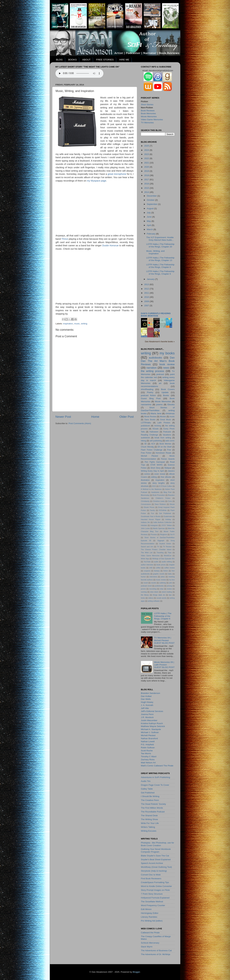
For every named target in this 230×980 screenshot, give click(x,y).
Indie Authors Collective (163, 522)
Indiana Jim (145, 522)
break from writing (163, 438)
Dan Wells (146, 699)
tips (170, 595)
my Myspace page (97, 181)
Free (169, 450)
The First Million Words (152, 808)
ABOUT (86, 60)
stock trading (167, 592)
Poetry (150, 392)
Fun (153, 513)
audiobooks (155, 358)
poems (159, 405)
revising (158, 426)
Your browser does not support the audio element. (79, 73)
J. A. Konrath (147, 705)
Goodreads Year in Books (151, 516)
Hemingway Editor (150, 913)
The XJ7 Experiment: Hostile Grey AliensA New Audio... (160, 239)
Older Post (127, 417)
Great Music (166, 420)
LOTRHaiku (146, 423)
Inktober (144, 525)
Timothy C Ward (149, 757)
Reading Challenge (150, 435)
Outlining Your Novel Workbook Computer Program (156, 850)
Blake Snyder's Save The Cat (155, 856)
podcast (160, 374)
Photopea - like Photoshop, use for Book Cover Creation (158, 844)
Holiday (168, 519)
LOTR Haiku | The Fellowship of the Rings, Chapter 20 (160, 245)
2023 (147, 154)
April (149, 225)
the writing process (153, 371)
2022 (147, 158)
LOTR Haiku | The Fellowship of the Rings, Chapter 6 (160, 273)
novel (146, 583)
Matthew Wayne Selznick (153, 726)
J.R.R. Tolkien (167, 525)
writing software (154, 601)
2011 (147, 293)
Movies (163, 417)
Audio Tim (146, 781)
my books (167, 353)
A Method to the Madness (151, 489)
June (150, 217)
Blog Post (168, 492)
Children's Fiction (163, 498)
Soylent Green (165, 544)
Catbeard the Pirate (150, 933)
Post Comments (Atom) (80, 423)
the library (145, 595)
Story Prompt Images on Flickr (156, 890)
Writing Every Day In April (152, 471)
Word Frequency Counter (153, 905)
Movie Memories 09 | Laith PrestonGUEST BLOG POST (164, 665)
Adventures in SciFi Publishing (156, 777)
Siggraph (161, 541)
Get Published (165, 513)
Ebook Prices (149, 507)
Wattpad (168, 468)
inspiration (68, 324)
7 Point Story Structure (152, 894)
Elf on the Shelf (165, 447)
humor (143, 577)
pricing (169, 586)
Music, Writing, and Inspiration (155, 252)
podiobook (145, 426)
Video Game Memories (152, 120)
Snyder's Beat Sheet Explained (156, 859)
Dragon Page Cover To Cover (155, 785)
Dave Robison (160, 504)
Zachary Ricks (148, 760)
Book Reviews (148, 111)
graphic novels (159, 574)
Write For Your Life (150, 823)
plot (170, 583)
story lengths (159, 483)
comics (147, 474)
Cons (170, 501)
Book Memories (148, 113)
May (149, 221)
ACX (153, 444)
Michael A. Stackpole (151, 729)
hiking (144, 441)
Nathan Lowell (148, 741)
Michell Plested (150, 456)
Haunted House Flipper (151, 519)
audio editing (167, 562)
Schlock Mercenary (150, 943)
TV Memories (147, 123)
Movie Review (150, 417)
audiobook (145, 438)
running (144, 592)
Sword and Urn (147, 547)
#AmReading (147, 389)
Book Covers (168, 389)
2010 (147, 297)
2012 (147, 289)
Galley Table (147, 789)
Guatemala (168, 516)
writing (84, 324)
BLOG (59, 60)
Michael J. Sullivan (150, 732)
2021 (147, 163)
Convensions (146, 504)
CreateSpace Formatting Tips (155, 882)
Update (165, 392)
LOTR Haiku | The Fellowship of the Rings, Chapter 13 (160, 259)
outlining (163, 583)
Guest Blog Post (151, 398)
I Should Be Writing (150, 796)
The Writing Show (149, 819)
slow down (154, 592)
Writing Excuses (149, 831)
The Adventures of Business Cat (156, 950)
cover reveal (160, 474)
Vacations (167, 435)
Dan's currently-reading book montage (156, 315)
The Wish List (147, 553)
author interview (147, 565)
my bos (172, 580)
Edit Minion (146, 909)
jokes (163, 577)
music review (161, 580)
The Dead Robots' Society (153, 804)
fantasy (157, 571)
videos (151, 598)
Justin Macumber (149, 720)
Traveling (160, 553)
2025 (147, 146)
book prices (161, 565)
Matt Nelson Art (148, 763)
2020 (147, 167)
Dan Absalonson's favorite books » (160, 342)
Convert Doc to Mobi (151, 875)
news (166, 368)
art (160, 383)
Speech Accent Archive (152, 863)
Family (152, 510)
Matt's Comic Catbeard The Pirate (157, 766)
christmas (170, 413)
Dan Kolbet (146, 696)
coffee (158, 568)
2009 (147, 301)
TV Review (167, 547)
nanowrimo (146, 405)
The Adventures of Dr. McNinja (156, 954)
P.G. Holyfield (147, 745)
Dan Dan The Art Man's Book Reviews (158, 361)
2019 (147, 171)
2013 (147, 284)
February (152, 234)
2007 (147, 306)
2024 (147, 150)
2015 (147, 188)
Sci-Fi (172, 534)
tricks (143, 598)
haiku (170, 574)
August (151, 208)
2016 (147, 184)
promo (143, 589)
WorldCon (168, 556)
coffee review (169, 568)
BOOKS (72, 60)
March (150, 229)
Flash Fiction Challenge (152, 450)
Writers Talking (148, 827)
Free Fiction (146, 453)
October (151, 200)
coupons (147, 571)
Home (95, 417)
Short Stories (147, 105)
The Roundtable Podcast (153, 812)
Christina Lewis (159, 501)
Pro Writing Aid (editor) (152, 921)
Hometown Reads (164, 453)
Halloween (154, 432)
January (151, 279)
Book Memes (165, 444)
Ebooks (171, 405)
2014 (147, 192)
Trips (170, 553)
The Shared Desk (149, 816)
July (149, 213)
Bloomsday (145, 495)
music (77, 324)
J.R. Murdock (147, 717)
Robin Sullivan (148, 748)
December (152, 196)
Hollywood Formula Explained (155, 898)
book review (167, 364)
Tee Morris (146, 753)
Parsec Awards (168, 459)
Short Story (156, 468)
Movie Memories (149, 117)
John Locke (145, 528)
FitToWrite (163, 510)
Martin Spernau (159, 528)
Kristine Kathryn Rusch (152, 723)
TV (158, 547)
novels (154, 583)
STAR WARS (156, 465)
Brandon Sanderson (151, 693)
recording (153, 589)
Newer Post (63, 417)
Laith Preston (164, 423)
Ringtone (163, 534)
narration (152, 368)
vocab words (161, 598)
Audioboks (155, 492)
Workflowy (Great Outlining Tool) (156, 867)
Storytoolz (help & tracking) (154, 871)
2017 (147, 180)
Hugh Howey (147, 702)
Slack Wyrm (147, 947)
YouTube (147, 562)
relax (162, 589)
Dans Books (150, 420)
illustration (145, 480)
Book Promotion (159, 495)
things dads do (159, 595)
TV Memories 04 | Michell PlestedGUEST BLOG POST (164, 640)
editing (154, 477)
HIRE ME (124, 60)
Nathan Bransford (149, 738)
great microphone (117, 174)
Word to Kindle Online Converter (156, 886)
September (152, 204)
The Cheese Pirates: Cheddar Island (156, 549)
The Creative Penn (150, 800)
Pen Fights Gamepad (155, 462)
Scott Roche (147, 751)
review (169, 589)
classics (171, 471)
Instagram (154, 525)
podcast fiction (148, 395)
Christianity (145, 501)
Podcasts (167, 432)
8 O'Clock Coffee (166, 486)
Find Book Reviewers (151, 879)
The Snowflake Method (152, 902)
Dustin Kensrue (110, 245)
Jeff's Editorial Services (152, 711)
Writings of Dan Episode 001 (164, 559)
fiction (166, 571)
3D (146, 444)
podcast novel (146, 586)
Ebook (172, 504)
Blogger (136, 972)
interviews (153, 577)
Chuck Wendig (147, 447)
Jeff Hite (145, 708)
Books (166, 395)
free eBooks (166, 477)
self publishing (156, 441)
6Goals (156, 429)
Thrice (65, 239)
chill (151, 568)
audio (156, 562)
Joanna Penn (147, 714)
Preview (154, 534)
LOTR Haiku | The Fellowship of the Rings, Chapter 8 (160, 266)
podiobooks (159, 586)
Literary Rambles (149, 917)
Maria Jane (156, 413)
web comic (170, 441)
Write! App (145, 559)
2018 (147, 175)
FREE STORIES (105, 60)
